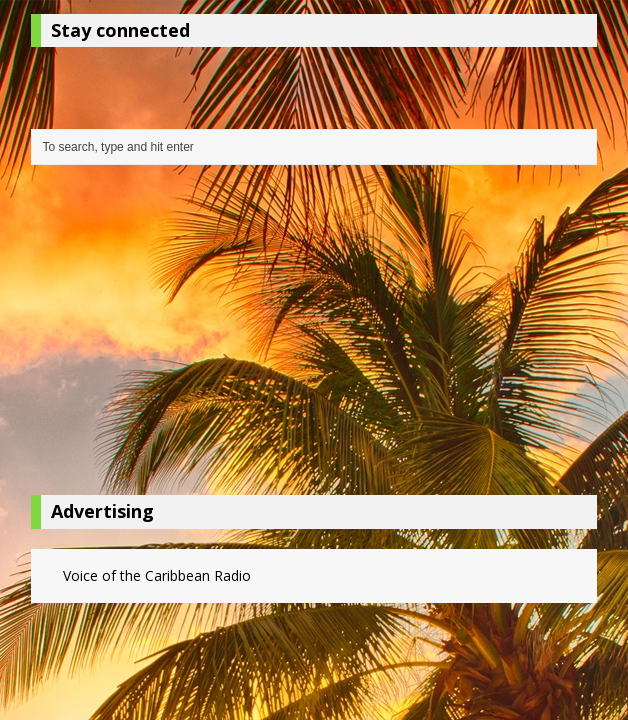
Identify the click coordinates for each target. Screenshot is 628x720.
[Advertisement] (314, 335)
